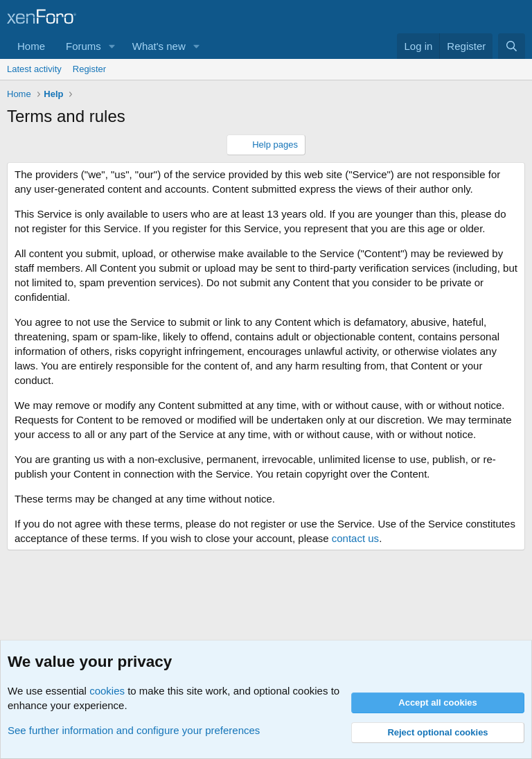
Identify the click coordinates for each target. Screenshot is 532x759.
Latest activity (34, 69)
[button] (112, 46)
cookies (107, 691)
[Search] (512, 46)
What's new (159, 46)
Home (31, 46)
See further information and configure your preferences (134, 730)
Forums (83, 46)
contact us (355, 538)
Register (89, 69)
